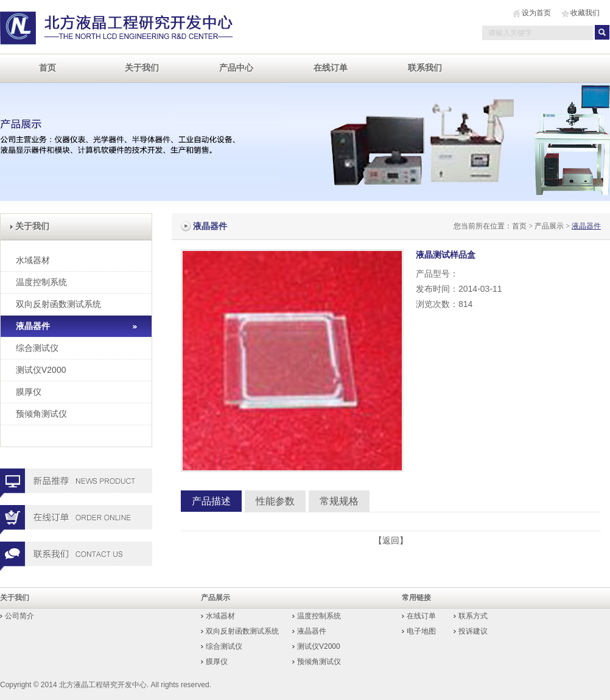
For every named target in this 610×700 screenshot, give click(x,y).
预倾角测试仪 (41, 414)
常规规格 (339, 501)
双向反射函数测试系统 (58, 304)
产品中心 (236, 68)
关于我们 (142, 68)
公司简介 (19, 616)
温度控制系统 (41, 282)
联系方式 (473, 616)
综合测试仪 (37, 348)
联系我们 (425, 68)
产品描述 (211, 501)
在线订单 (331, 68)
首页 (47, 68)
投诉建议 (473, 631)
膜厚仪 (29, 392)
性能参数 (275, 501)
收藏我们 (585, 13)
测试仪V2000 (41, 370)
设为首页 (536, 13)
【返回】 (391, 540)
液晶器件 (33, 326)
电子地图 (421, 631)
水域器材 (33, 260)
